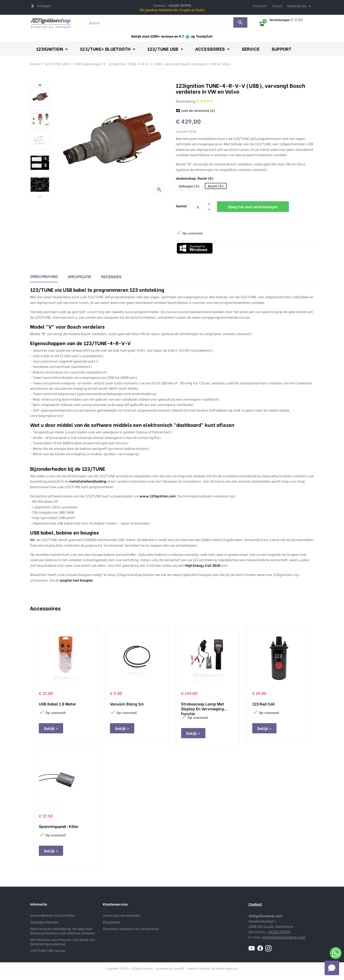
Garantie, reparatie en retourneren (131, 928)
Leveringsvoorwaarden (122, 915)
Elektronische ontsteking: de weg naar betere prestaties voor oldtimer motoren (63, 931)
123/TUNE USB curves (48, 950)
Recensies (111, 276)
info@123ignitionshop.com (283, 937)
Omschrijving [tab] (44, 276)
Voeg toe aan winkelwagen (253, 207)
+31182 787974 (278, 932)
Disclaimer (112, 922)
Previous (40, 196)
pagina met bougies (76, 580)
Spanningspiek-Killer (59, 826)
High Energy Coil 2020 (203, 565)
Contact (260, 6)
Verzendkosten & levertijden (53, 915)
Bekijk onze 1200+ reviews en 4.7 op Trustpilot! (172, 36)
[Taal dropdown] (300, 6)
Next (40, 85)
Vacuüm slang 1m (127, 704)
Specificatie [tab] (80, 276)
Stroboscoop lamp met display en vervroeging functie (203, 706)
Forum (277, 6)
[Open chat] (332, 968)
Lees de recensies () (195, 110)
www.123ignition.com (158, 496)
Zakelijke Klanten (44, 922)
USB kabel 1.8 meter (57, 704)
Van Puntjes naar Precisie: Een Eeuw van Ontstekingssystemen (63, 942)
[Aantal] (198, 207)
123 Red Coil (263, 704)
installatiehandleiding (88, 481)
